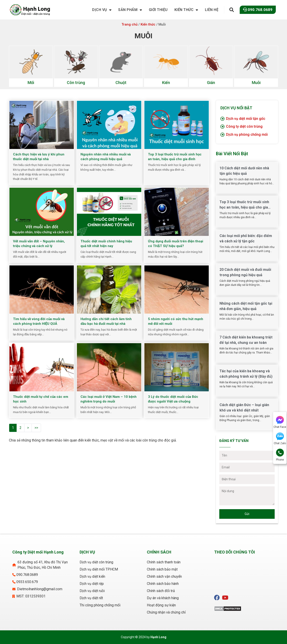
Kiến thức (148, 24)
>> (36, 428)
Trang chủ (129, 24)
